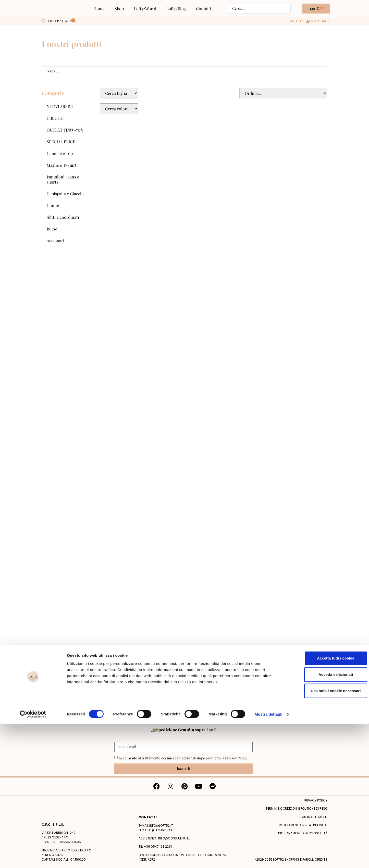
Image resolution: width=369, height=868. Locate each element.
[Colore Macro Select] (119, 109)
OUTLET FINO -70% (65, 130)
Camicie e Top (60, 153)
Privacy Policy (236, 758)
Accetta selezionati (326, 818)
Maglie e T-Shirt (62, 165)
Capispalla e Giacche (66, 194)
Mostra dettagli (268, 858)
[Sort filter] (283, 93)
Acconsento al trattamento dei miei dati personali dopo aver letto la (183, 758)
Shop (119, 9)
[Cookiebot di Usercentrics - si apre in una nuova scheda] (33, 858)
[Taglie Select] (119, 93)
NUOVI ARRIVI (60, 106)
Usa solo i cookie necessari (326, 834)
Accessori (56, 241)
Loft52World (145, 9)
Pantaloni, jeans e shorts (63, 179)
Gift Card (55, 118)
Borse (52, 229)
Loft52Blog (176, 9)
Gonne (53, 205)
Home (99, 9)
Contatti (204, 9)
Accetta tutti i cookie (327, 802)
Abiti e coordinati (63, 217)
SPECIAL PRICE (61, 142)
